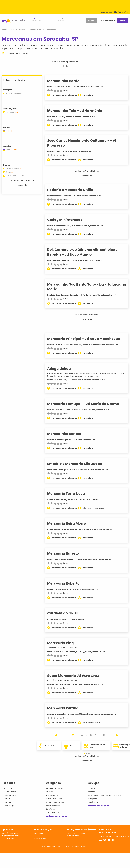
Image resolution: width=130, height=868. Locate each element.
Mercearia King (64, 643)
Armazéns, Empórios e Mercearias (65, 648)
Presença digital (41, 838)
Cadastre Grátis (109, 20)
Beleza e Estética (53, 806)
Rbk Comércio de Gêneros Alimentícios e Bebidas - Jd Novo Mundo (86, 252)
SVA (36, 836)
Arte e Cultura (52, 795)
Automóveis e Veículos (56, 799)
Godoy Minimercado (68, 220)
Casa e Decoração (54, 813)
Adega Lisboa (62, 369)
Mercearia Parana (66, 708)
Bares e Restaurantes (55, 802)
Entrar (123, 21)
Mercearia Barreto (66, 553)
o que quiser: (34, 18)
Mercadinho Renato (68, 434)
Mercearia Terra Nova (69, 494)
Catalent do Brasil (66, 613)
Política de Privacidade (76, 833)
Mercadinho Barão (67, 81)
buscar (91, 20)
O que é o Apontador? (11, 833)
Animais (49, 792)
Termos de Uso (8, 838)
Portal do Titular (73, 836)
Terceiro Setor (94, 802)
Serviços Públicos (95, 799)
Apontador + (39, 833)
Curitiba (7, 802)
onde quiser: (62, 18)
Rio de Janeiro (10, 792)
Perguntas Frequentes (11, 836)
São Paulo (8, 788)
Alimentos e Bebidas (55, 788)
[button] (86, 753)
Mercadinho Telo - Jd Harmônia (78, 111)
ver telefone (91, 95)
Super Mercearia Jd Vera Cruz (76, 676)
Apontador (6, 30)
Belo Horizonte (10, 795)
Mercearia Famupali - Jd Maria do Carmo (86, 404)
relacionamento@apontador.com (114, 836)
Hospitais (92, 792)
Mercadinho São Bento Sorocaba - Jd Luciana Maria (83, 287)
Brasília (7, 799)
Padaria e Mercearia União (74, 190)
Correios (91, 788)
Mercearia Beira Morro (70, 523)
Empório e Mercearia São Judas (78, 464)
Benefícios (50, 809)
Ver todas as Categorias (57, 816)
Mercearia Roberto (67, 583)
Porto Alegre (9, 806)
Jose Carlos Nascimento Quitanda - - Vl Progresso (85, 143)
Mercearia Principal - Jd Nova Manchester (87, 339)
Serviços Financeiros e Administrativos (104, 795)
